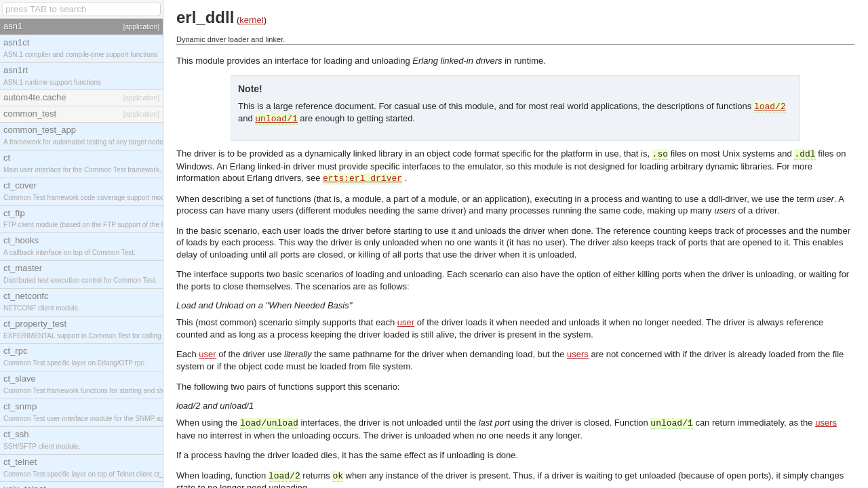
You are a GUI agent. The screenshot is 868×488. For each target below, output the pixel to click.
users (578, 354)
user (406, 322)
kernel (251, 20)
